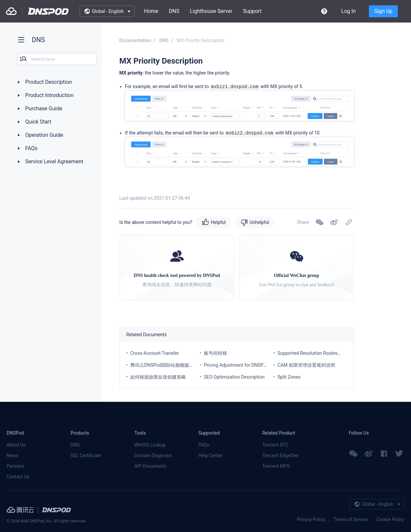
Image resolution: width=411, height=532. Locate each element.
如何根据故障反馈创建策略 (158, 377)
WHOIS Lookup (150, 445)
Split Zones (289, 377)
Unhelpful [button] (259, 222)
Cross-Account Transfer (155, 353)
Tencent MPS (276, 466)
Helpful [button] (218, 222)
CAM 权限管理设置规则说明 (306, 365)
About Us (16, 445)
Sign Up (383, 11)
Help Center (210, 455)
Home (151, 11)
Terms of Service (351, 519)
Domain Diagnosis (153, 455)
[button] (334, 222)
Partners (15, 466)
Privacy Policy (311, 519)
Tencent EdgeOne (280, 455)
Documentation (135, 40)
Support (252, 11)
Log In (349, 11)
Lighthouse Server (211, 11)
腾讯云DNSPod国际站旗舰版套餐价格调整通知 (178, 365)
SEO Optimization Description (234, 377)
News (12, 455)
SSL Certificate (86, 455)
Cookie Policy (390, 519)
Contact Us (18, 477)
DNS (174, 11)
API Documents (151, 466)
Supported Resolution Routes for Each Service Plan (330, 353)
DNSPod (48, 11)
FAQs (204, 445)
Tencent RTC (275, 445)
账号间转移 (215, 353)
